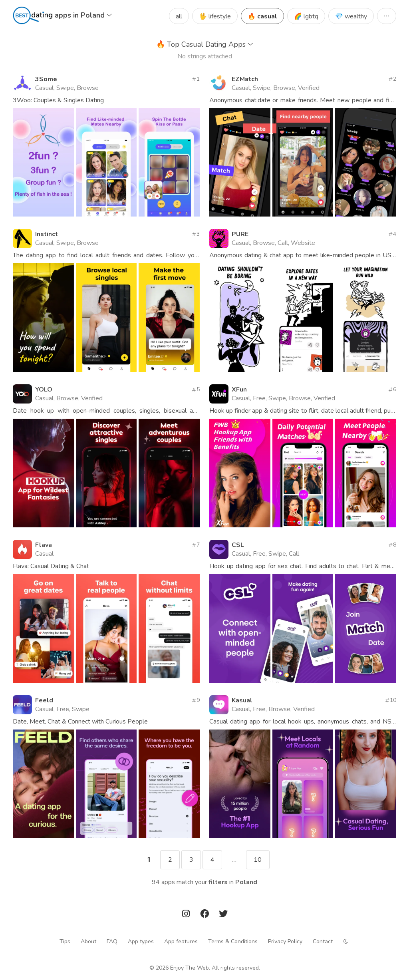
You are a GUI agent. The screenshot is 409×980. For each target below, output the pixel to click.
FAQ (112, 941)
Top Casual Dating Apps (205, 44)
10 (258, 860)
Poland (246, 882)
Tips (65, 941)
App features (181, 941)
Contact (323, 941)
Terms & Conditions (233, 941)
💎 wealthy (351, 16)
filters (218, 882)
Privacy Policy (285, 941)
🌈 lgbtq (306, 16)
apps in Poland (83, 15)
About (88, 941)
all (179, 16)
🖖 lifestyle (215, 16)
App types (141, 941)
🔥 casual (262, 16)
